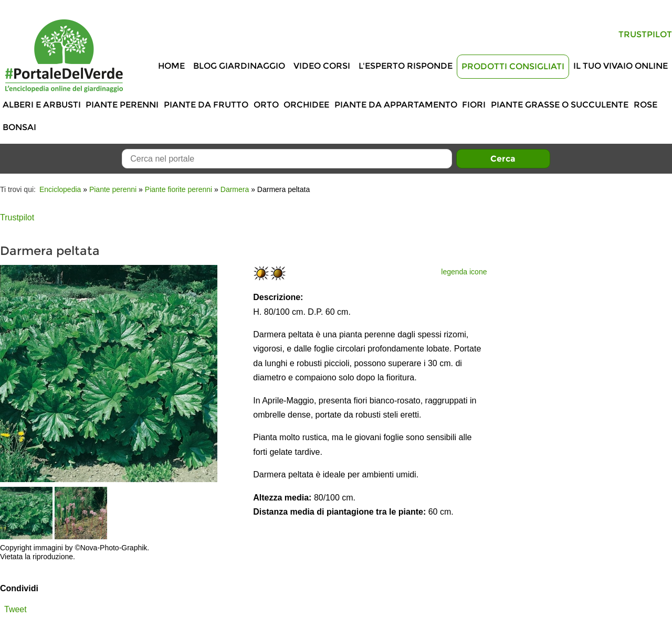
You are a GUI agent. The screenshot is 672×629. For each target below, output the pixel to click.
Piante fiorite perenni (178, 189)
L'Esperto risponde (406, 66)
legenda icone (464, 272)
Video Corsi (322, 66)
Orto (266, 105)
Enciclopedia (60, 189)
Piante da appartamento (396, 105)
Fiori (474, 105)
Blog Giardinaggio (239, 66)
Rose (645, 105)
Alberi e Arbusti (42, 105)
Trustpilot (645, 34)
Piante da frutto (206, 105)
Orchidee (306, 105)
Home (171, 66)
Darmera (235, 189)
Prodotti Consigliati (513, 66)
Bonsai (19, 127)
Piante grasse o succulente (560, 105)
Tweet (15, 609)
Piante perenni (122, 105)
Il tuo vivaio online (621, 66)
